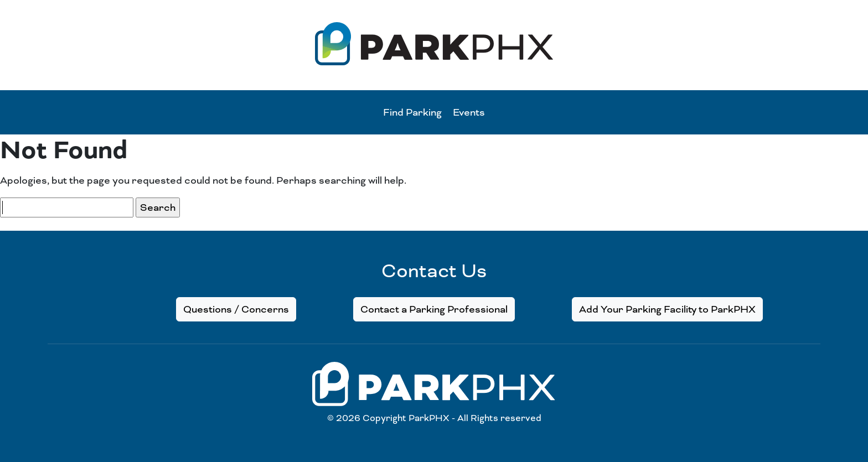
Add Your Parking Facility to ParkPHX (667, 309)
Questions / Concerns (236, 309)
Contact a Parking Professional (434, 309)
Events (469, 112)
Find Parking (412, 112)
